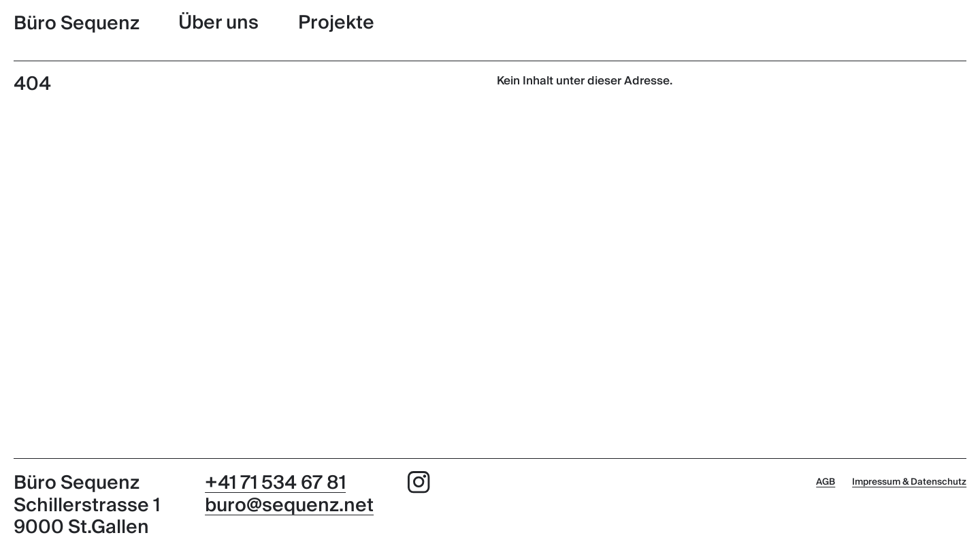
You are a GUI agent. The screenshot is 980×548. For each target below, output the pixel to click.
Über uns (218, 22)
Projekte (336, 22)
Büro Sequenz (77, 23)
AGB (826, 482)
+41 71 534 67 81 (275, 483)
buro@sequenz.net (289, 505)
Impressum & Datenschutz (909, 482)
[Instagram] (419, 485)
